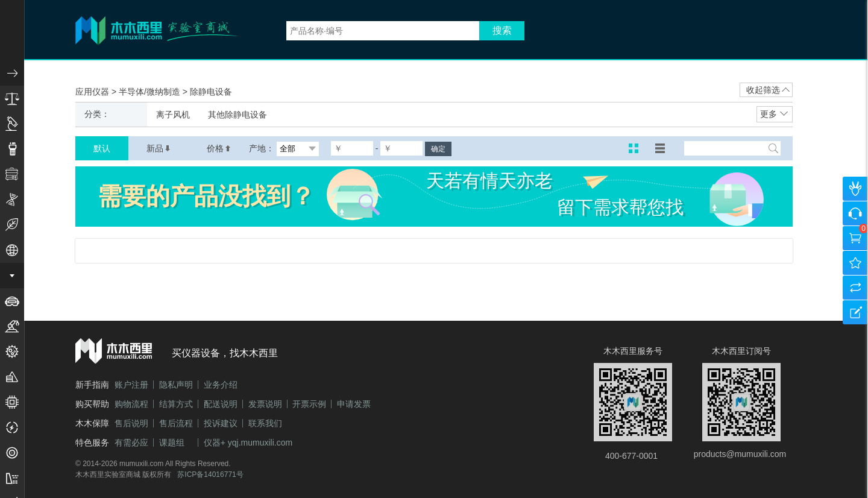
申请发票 (354, 404)
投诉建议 (221, 423)
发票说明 (265, 404)
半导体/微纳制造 (151, 92)
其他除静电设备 (237, 115)
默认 (102, 148)
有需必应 (131, 443)
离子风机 (173, 115)
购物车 (855, 238)
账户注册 (131, 385)
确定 (438, 149)
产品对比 (855, 288)
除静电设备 (211, 92)
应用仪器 (93, 92)
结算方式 (176, 404)
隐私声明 (176, 385)
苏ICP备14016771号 (210, 474)
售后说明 (131, 423)
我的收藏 (855, 263)
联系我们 (265, 423)
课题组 (172, 443)
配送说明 (221, 404)
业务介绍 (221, 385)
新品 (159, 148)
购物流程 (131, 404)
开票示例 (309, 404)
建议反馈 (855, 312)
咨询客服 (855, 213)
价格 (219, 148)
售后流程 (176, 423)
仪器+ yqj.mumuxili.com (248, 443)
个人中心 (855, 189)
